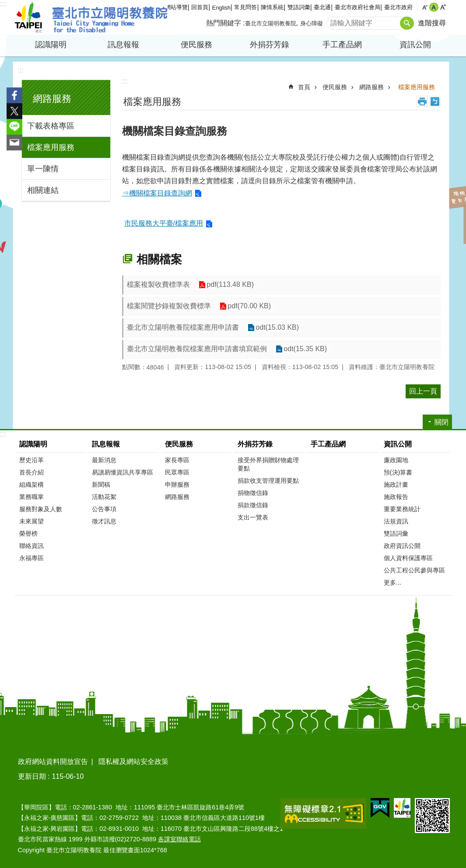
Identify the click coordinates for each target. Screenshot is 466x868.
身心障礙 (312, 23)
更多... (392, 582)
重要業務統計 (402, 509)
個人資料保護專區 (408, 558)
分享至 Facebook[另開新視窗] (14, 95)
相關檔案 (159, 259)
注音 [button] (435, 101)
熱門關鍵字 (224, 23)
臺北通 (322, 7)
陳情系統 (272, 7)
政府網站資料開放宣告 (53, 762)
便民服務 (196, 45)
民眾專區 (177, 472)
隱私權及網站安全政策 (133, 762)
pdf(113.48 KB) (230, 285)
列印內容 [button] (422, 101)
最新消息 (104, 460)
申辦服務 (177, 485)
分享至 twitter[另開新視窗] (14, 111)
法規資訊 (396, 521)
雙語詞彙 (299, 7)
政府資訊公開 (402, 546)
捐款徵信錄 (253, 505)
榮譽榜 (28, 533)
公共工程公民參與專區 (414, 570)
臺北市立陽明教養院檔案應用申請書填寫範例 (197, 349)
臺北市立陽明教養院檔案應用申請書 (183, 327)
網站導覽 (176, 7)
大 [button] (443, 7)
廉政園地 (396, 460)
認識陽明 (51, 45)
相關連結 (43, 190)
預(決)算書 (398, 472)
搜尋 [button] (407, 23)
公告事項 (104, 509)
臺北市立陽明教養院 (91, 17)
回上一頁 (423, 391)
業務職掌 (32, 497)
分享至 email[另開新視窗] (14, 143)
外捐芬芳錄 (270, 45)
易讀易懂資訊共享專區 (123, 472)
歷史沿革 (32, 460)
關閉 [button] (441, 422)
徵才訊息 (104, 521)
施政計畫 (396, 485)
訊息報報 (123, 45)
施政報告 (396, 497)
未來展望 (32, 521)
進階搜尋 (432, 23)
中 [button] (434, 7)
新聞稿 (101, 485)
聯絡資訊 (32, 546)
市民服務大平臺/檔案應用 (164, 223)
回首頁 (200, 7)
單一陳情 (43, 169)
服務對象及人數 (41, 509)
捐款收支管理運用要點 (268, 481)
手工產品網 (342, 45)
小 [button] (425, 7)
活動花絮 (104, 497)
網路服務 (52, 99)
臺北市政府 (398, 7)
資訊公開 (415, 45)
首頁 (304, 87)
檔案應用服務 (51, 147)
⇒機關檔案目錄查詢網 (157, 193)
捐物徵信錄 (253, 493)
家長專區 (177, 460)
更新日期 (32, 776)
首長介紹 (32, 472)
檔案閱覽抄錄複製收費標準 (169, 306)
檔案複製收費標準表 (158, 284)
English (221, 8)
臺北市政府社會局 (357, 7)
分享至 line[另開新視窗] (14, 127)
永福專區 (32, 558)
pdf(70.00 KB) (249, 306)
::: (3, 4)
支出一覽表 (253, 517)
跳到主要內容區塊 (5, 5)
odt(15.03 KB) (277, 328)
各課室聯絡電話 (179, 839)
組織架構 (32, 485)
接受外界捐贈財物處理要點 (268, 464)
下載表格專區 (51, 126)
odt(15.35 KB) (305, 349)
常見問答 (245, 7)
